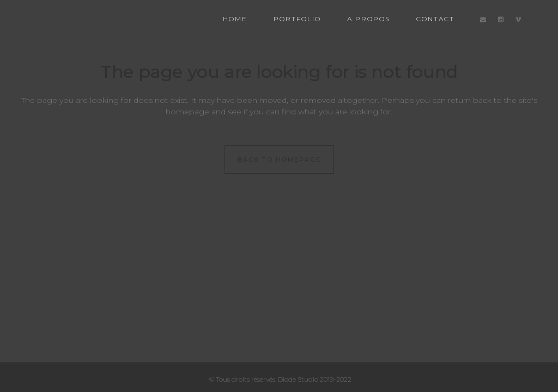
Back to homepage (279, 160)
